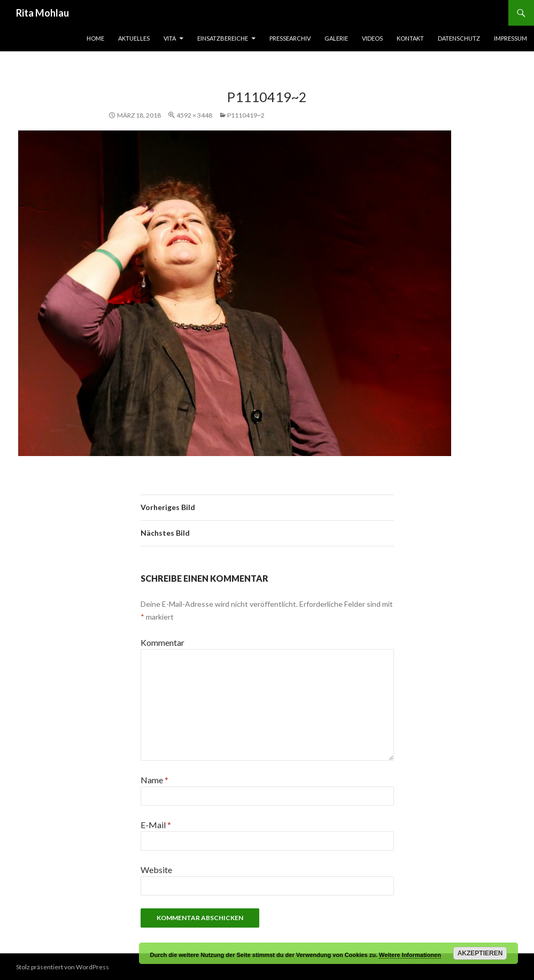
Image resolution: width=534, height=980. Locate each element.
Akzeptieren (480, 953)
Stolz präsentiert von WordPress (63, 967)
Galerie (336, 38)
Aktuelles (134, 38)
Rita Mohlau (42, 13)
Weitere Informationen (410, 955)
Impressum (510, 38)
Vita (170, 38)
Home (95, 38)
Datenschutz (459, 38)
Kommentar (162, 642)
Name (154, 780)
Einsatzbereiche (223, 38)
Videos (372, 38)
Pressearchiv (290, 38)
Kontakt (410, 38)
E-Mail (156, 825)
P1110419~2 (246, 115)
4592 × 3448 (194, 115)
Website (156, 870)
